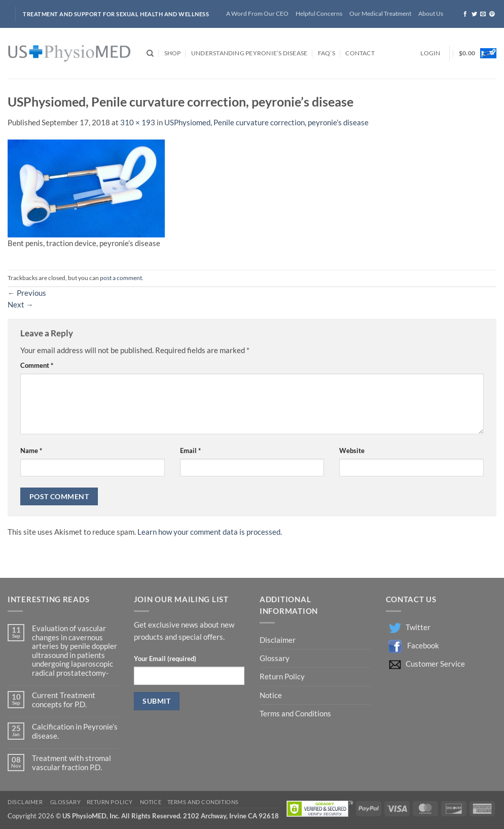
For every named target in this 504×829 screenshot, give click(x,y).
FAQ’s (327, 53)
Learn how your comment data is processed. (210, 532)
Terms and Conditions (295, 714)
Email (190, 451)
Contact (360, 53)
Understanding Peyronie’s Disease (249, 53)
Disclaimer (278, 640)
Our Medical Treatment (380, 13)
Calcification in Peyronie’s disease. (75, 731)
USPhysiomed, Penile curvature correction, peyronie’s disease (266, 123)
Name (31, 451)
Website (352, 451)
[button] (430, 54)
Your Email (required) (165, 659)
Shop (173, 53)
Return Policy (283, 677)
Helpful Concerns (319, 13)
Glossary (275, 658)
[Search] (150, 54)
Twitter (418, 627)
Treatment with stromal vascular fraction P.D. (71, 763)
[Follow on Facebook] (465, 14)
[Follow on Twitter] (474, 14)
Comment (37, 365)
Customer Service (435, 664)
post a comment (121, 278)
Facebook (423, 646)
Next (21, 305)
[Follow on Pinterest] (492, 14)
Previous (27, 293)
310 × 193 (138, 123)
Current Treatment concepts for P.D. (64, 700)
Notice (271, 695)
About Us (431, 13)
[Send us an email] (483, 14)
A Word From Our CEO (257, 13)
